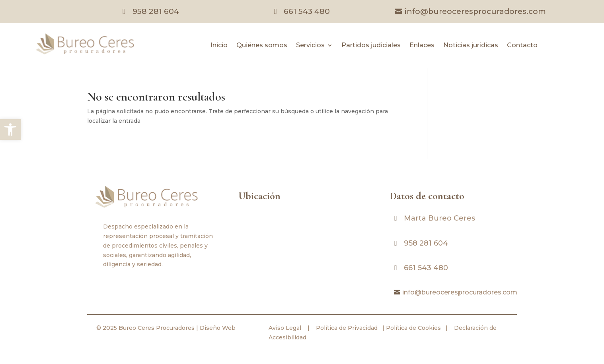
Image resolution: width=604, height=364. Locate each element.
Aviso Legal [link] (285, 328)
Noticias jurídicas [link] (471, 46)
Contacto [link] (522, 46)
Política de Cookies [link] (413, 328)
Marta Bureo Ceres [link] (439, 218)
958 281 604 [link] (156, 11)
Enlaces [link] (422, 46)
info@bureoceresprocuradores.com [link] (475, 11)
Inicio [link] (219, 46)
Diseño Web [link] (218, 328)
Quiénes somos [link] (262, 46)
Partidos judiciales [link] (371, 46)
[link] (10, 130)
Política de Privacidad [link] (346, 328)
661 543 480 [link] (307, 11)
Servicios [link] (310, 46)
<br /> (302, 246)
